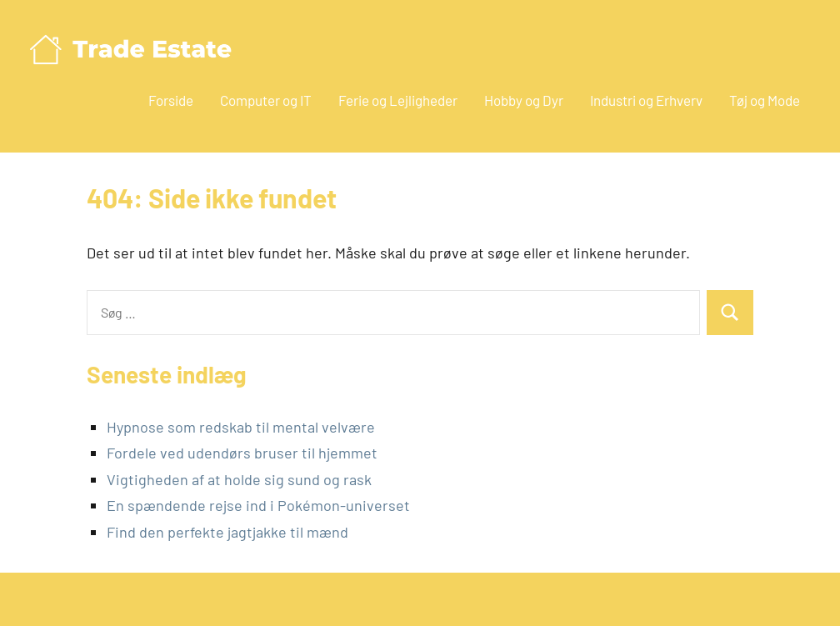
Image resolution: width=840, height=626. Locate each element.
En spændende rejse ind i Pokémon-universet (258, 505)
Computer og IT (266, 100)
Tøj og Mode (765, 100)
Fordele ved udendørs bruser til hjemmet (242, 453)
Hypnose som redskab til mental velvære (241, 427)
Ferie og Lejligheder (398, 100)
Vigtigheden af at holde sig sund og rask (239, 479)
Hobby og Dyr (524, 100)
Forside (171, 100)
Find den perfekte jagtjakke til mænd (227, 532)
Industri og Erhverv (646, 100)
